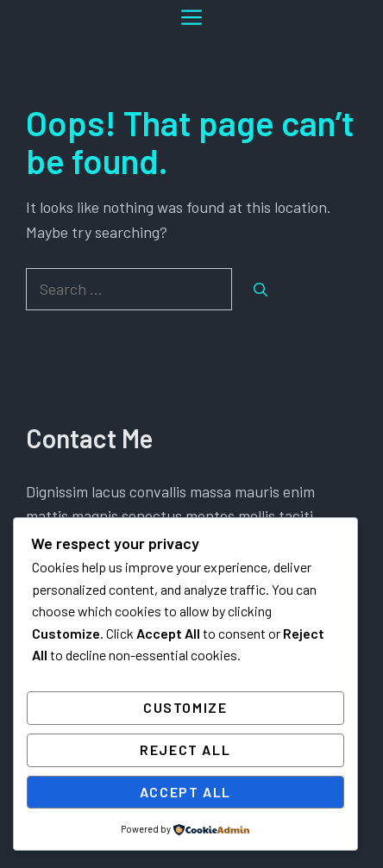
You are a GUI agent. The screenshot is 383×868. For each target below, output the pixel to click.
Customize (185, 707)
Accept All (185, 792)
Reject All (185, 749)
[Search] (261, 290)
